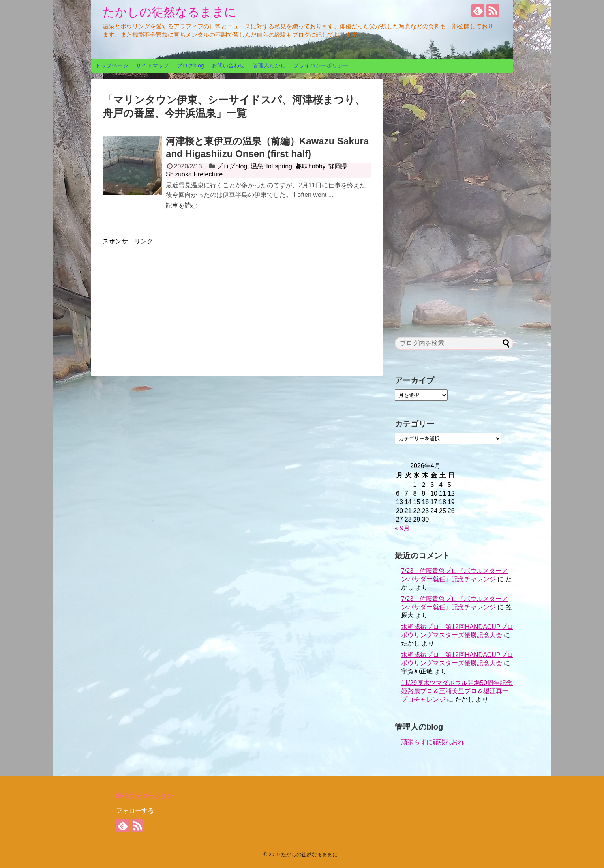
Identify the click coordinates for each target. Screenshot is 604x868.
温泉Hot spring (271, 166)
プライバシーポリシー (321, 65)
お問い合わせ (228, 65)
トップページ (112, 65)
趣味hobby (310, 166)
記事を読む (182, 205)
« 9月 (402, 528)
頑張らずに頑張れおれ (433, 742)
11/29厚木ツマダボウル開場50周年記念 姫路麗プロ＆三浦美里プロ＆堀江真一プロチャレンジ (460, 691)
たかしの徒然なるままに (170, 12)
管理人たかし (269, 65)
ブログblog (190, 65)
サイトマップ (152, 65)
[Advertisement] (169, 301)
